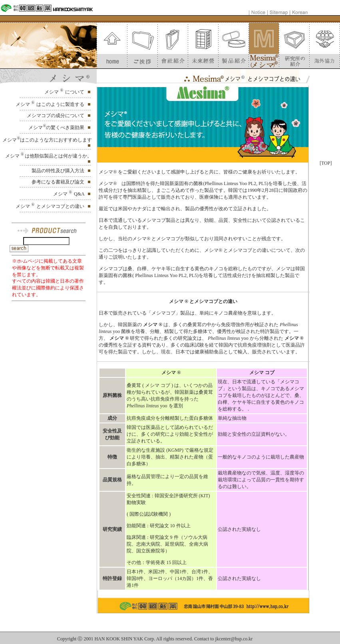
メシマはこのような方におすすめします (47, 140)
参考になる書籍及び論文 (59, 182)
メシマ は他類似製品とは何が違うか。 (49, 156)
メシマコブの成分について (56, 116)
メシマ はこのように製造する (51, 104)
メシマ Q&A (69, 194)
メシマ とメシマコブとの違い (51, 206)
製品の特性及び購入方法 (59, 171)
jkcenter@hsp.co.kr (234, 639)
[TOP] (326, 163)
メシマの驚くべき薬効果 (57, 128)
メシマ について (65, 92)
